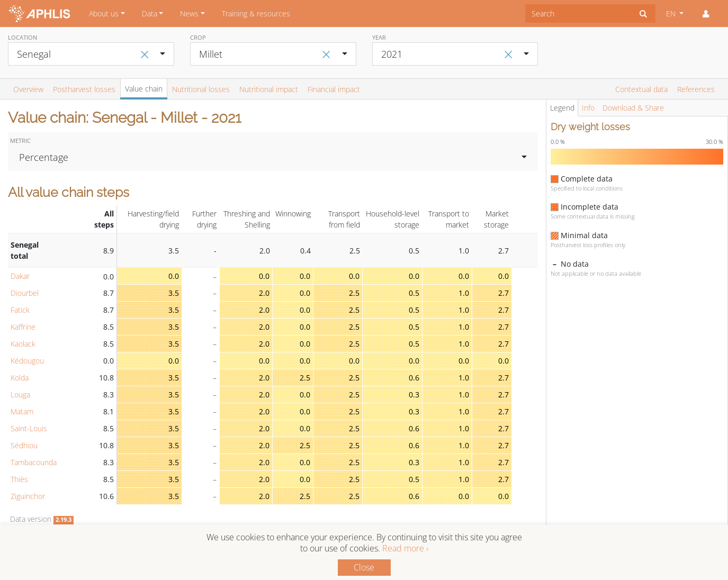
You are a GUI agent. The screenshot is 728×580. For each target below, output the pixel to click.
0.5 (414, 293)
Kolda (20, 378)
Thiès (19, 479)
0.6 (414, 378)
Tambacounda (34, 462)
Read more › (405, 548)
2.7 (504, 293)
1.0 (464, 293)
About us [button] (104, 13)
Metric (20, 141)
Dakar (20, 276)
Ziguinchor (28, 496)
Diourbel (25, 293)
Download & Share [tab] (633, 108)
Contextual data (641, 89)
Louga (20, 395)
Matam (22, 411)
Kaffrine (23, 327)
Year (379, 37)
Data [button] (150, 13)
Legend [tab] (562, 108)
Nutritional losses (201, 89)
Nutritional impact (269, 89)
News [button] (189, 13)
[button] (706, 14)
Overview (28, 89)
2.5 (354, 293)
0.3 (414, 395)
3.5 (174, 293)
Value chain (144, 89)
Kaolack (23, 344)
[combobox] (578, 13)
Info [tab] (588, 108)
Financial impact (334, 89)
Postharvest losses (84, 89)
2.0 (264, 293)
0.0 (174, 276)
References (696, 89)
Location (23, 37)
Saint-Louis (29, 428)
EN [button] (672, 13)
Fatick (20, 310)
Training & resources (256, 13)
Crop (198, 37)
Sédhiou (24, 445)
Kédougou (27, 361)
